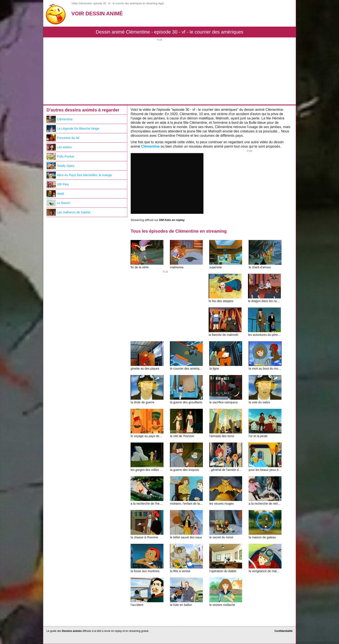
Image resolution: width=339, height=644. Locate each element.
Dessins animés (72, 631)
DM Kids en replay (172, 220)
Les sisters (59, 147)
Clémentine (150, 146)
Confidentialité (284, 631)
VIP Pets (58, 184)
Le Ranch (58, 203)
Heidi (55, 194)
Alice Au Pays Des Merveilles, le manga (79, 175)
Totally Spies (60, 166)
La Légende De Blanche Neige (73, 129)
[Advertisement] (169, 72)
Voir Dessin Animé (97, 14)
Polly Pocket (60, 156)
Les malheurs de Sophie (68, 212)
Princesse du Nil (63, 138)
